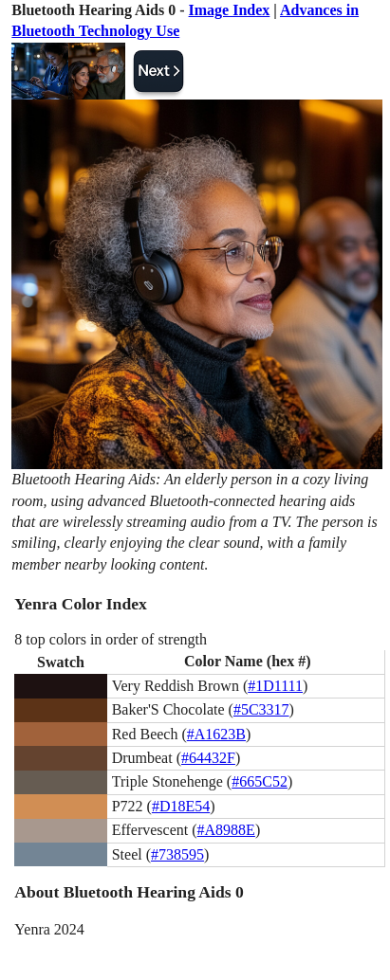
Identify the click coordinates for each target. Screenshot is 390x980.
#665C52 (260, 781)
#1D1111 (275, 686)
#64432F (208, 758)
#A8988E (226, 830)
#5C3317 (261, 709)
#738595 (177, 854)
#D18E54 (181, 806)
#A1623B (216, 734)
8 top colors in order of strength (111, 639)
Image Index (230, 10)
